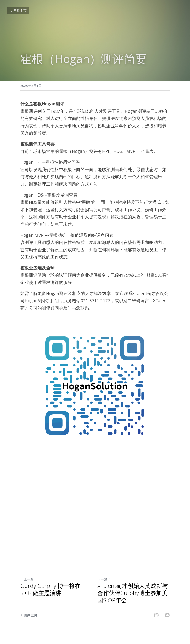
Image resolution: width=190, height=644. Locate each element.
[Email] (167, 615)
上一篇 (27, 579)
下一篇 (104, 579)
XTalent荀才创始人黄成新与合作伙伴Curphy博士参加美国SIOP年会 (133, 593)
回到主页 (18, 11)
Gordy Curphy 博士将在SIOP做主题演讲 (50, 589)
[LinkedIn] (156, 615)
